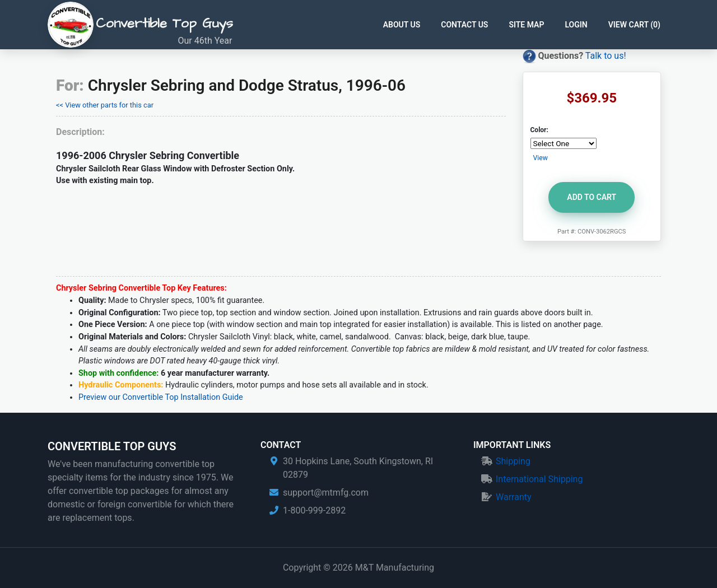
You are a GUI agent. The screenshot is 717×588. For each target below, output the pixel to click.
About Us (402, 25)
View (541, 158)
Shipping (513, 461)
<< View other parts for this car (105, 105)
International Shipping (539, 479)
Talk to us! (606, 56)
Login (576, 25)
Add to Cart (592, 197)
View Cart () (634, 25)
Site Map (526, 25)
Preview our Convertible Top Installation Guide (161, 397)
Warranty (514, 497)
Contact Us (464, 25)
